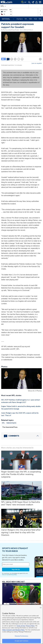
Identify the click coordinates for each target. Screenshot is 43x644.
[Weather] (24, 2)
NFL (26, 19)
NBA (31, 19)
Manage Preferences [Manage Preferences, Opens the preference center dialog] (21, 636)
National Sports (11, 423)
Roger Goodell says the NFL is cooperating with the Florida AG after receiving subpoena (21, 474)
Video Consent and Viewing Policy (13, 630)
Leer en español (37, 63)
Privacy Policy (14, 575)
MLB (35, 19)
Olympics (20, 19)
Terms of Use (5, 575)
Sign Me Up (16, 569)
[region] (21, 624)
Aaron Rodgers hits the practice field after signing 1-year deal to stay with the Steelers (21, 532)
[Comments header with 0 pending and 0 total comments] (21, 436)
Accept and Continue (21, 641)
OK (41, 608)
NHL (40, 19)
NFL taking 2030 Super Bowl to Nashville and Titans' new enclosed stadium (21, 503)
